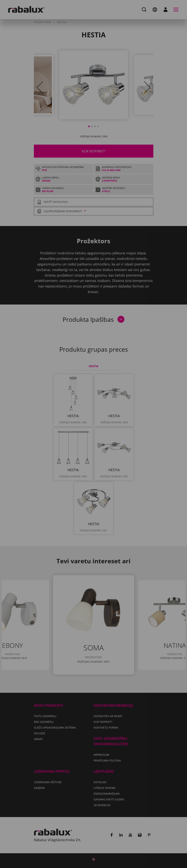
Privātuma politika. (116, 437)
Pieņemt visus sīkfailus (50, 458)
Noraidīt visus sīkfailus (94, 448)
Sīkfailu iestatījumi (46, 448)
